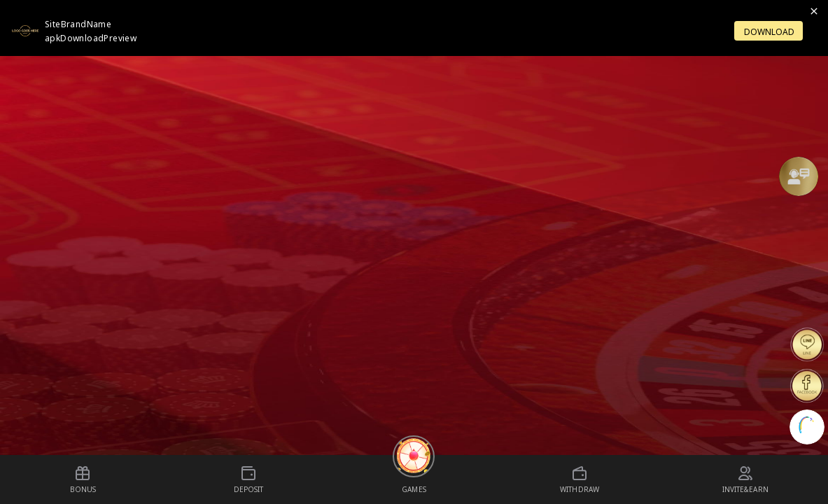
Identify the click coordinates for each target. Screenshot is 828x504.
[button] (799, 176)
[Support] (799, 176)
